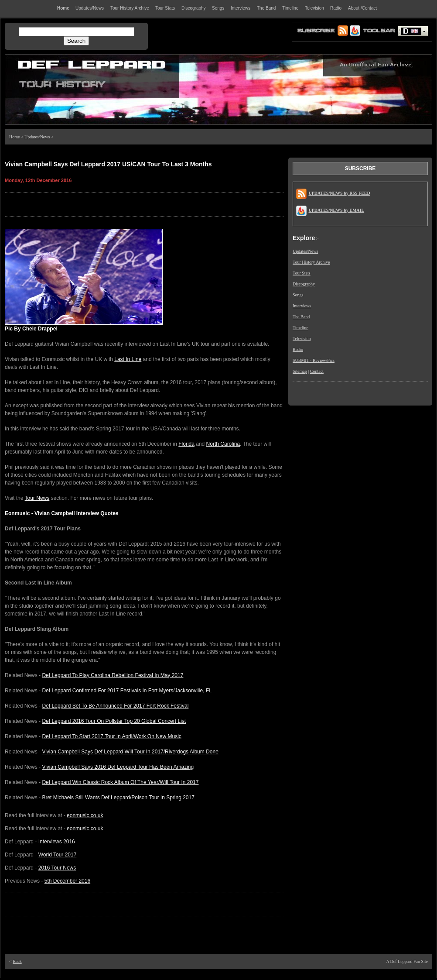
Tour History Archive (311, 262)
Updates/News (37, 137)
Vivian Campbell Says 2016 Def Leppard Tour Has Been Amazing (118, 767)
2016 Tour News (57, 868)
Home (14, 137)
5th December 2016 (67, 881)
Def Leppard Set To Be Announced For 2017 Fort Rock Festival (115, 706)
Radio (298, 349)
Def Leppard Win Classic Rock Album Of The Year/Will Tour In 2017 (120, 782)
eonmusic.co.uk (85, 815)
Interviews (302, 306)
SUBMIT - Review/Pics (314, 360)
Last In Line (128, 359)
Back (17, 961)
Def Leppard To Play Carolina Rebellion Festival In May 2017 (113, 675)
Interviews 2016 (57, 842)
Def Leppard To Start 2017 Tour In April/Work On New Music (112, 736)
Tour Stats (302, 273)
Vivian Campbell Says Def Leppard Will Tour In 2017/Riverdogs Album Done (130, 752)
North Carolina (223, 444)
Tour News (37, 498)
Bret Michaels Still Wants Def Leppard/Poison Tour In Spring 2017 (118, 798)
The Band (301, 317)
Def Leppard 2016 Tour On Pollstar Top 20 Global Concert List (114, 721)
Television (302, 339)
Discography (304, 284)
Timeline (300, 328)
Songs (298, 295)
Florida (186, 444)
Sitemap (300, 371)
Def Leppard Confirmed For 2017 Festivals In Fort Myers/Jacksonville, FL (127, 691)
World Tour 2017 (58, 855)
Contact (317, 371)
